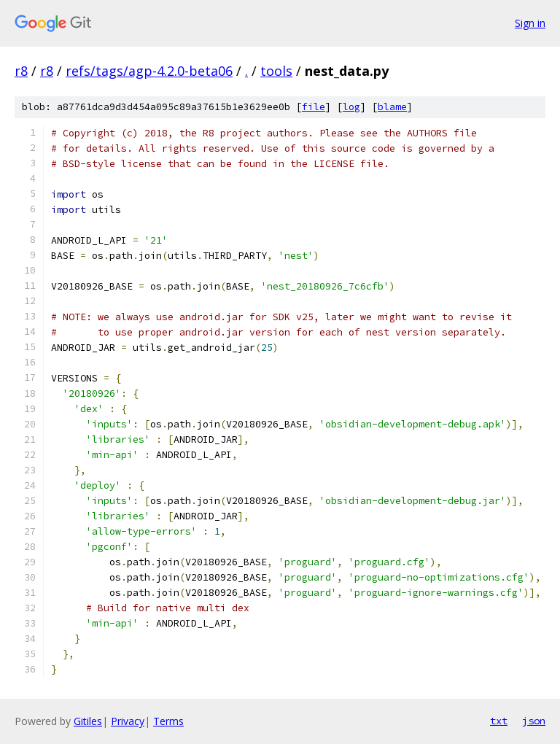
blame (392, 107)
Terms (168, 721)
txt (499, 721)
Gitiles (88, 721)
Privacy (128, 721)
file (314, 107)
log (351, 107)
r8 (21, 71)
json (534, 721)
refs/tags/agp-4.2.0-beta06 (149, 71)
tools (276, 71)
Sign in (530, 23)
